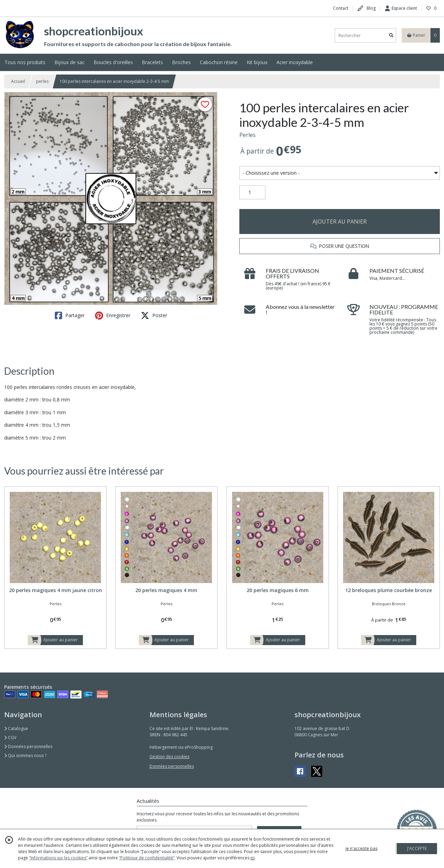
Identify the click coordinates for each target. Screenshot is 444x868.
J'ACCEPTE (417, 848)
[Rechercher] (391, 36)
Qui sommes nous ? (25, 756)
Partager (70, 315)
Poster (154, 315)
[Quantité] (252, 192)
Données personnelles (28, 747)
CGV (10, 737)
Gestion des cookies (169, 757)
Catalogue (16, 728)
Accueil (18, 81)
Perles (247, 135)
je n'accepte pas (361, 848)
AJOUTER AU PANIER (340, 222)
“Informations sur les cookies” (58, 858)
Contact (341, 8)
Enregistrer (113, 315)
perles (42, 81)
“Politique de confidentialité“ (147, 858)
